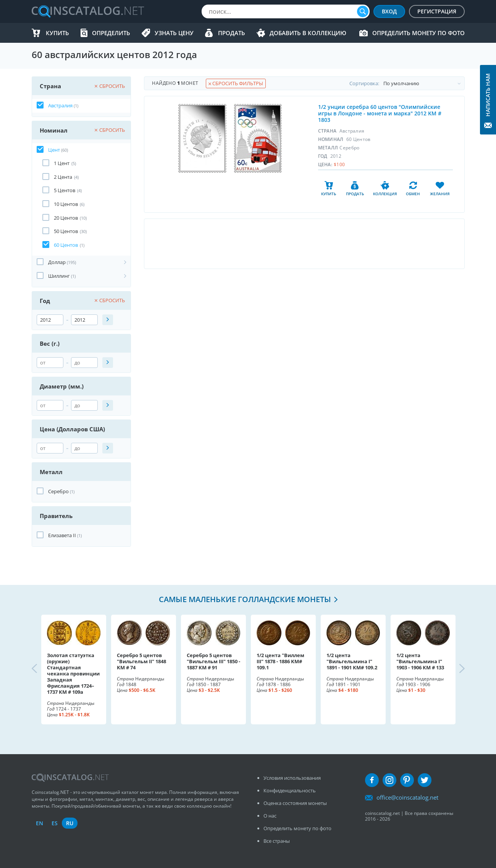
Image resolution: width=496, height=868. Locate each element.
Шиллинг (59, 276)
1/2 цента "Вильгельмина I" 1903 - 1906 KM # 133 (420, 661)
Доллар (57, 262)
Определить (111, 33)
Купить (57, 33)
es (55, 823)
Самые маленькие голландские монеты (245, 599)
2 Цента (63, 177)
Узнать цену (174, 33)
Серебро (58, 491)
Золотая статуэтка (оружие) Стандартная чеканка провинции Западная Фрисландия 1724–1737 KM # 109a (73, 674)
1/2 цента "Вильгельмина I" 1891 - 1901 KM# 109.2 (352, 661)
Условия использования (292, 778)
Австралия (60, 105)
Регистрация (437, 11)
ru (70, 823)
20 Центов (66, 218)
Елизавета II (62, 535)
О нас (270, 816)
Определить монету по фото (418, 33)
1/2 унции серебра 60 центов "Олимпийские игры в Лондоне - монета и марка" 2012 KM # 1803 (380, 113)
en (40, 823)
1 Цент (62, 163)
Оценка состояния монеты (295, 803)
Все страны (277, 841)
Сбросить (110, 86)
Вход (389, 11)
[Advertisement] (304, 244)
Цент (54, 150)
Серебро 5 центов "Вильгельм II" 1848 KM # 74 (141, 661)
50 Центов (66, 231)
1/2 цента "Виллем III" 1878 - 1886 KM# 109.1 (280, 661)
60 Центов (66, 245)
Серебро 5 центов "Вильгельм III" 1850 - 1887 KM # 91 (213, 661)
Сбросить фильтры (236, 83)
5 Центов (65, 190)
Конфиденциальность (290, 790)
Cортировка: (407, 83)
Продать (232, 33)
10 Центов (66, 204)
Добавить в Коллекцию (308, 33)
